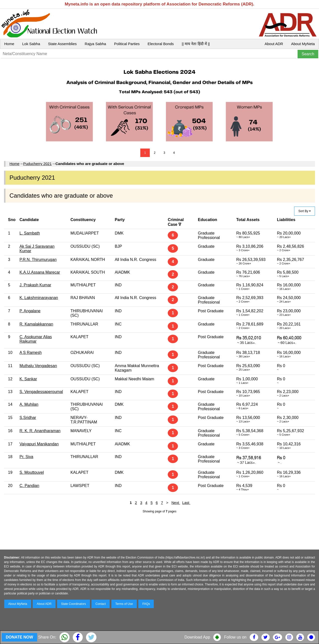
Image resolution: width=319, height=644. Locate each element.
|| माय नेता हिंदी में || (196, 44)
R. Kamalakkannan (36, 324)
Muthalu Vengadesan (38, 366)
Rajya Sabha (95, 44)
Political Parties (127, 44)
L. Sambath (30, 233)
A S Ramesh (31, 353)
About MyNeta (303, 44)
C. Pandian (29, 486)
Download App (197, 637)
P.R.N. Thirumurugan (38, 260)
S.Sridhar (28, 418)
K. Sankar (28, 379)
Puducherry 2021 (37, 164)
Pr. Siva (26, 457)
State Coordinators (74, 604)
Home (9, 44)
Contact (101, 604)
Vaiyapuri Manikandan (39, 444)
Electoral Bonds (161, 44)
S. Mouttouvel (32, 472)
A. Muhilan (29, 404)
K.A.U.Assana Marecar (40, 272)
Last (186, 503)
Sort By (305, 211)
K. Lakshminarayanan (39, 298)
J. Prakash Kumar (35, 285)
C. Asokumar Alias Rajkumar (36, 339)
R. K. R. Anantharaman (40, 431)
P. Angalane (30, 311)
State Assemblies (62, 44)
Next (176, 503)
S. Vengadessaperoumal (41, 392)
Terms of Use (124, 604)
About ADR (274, 44)
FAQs (146, 604)
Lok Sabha (31, 44)
